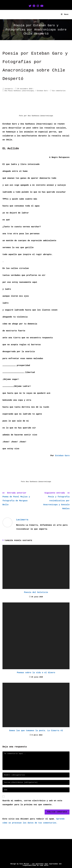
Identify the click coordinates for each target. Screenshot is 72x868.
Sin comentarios (59, 91)
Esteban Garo (42, 91)
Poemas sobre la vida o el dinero (36, 673)
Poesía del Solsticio (36, 592)
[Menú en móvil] (65, 14)
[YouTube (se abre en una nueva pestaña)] (42, 6)
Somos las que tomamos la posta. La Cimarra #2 (36, 731)
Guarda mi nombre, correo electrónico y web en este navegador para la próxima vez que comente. (32, 803)
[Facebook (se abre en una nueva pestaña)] (34, 6)
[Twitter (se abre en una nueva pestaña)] (30, 6)
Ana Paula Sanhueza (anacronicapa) (19, 91)
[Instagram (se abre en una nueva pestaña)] (38, 6)
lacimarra (9, 89)
